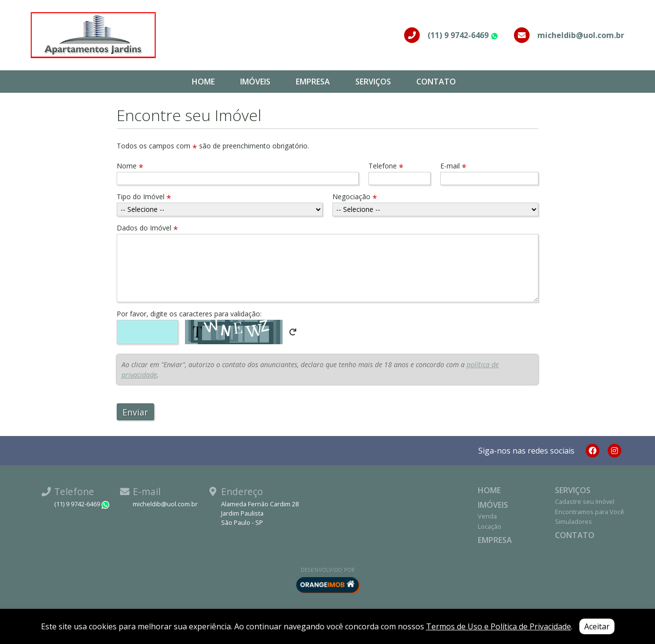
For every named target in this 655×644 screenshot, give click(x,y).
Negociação (355, 197)
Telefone (386, 166)
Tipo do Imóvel (144, 197)
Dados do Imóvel (147, 228)
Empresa (313, 82)
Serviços (373, 82)
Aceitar (597, 626)
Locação (490, 526)
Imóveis (255, 82)
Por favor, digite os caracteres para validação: (189, 314)
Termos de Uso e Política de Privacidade (499, 626)
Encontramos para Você (590, 512)
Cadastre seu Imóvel (585, 501)
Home (203, 82)
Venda (487, 516)
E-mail (453, 166)
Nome (130, 166)
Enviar (135, 412)
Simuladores (573, 521)
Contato (436, 82)
